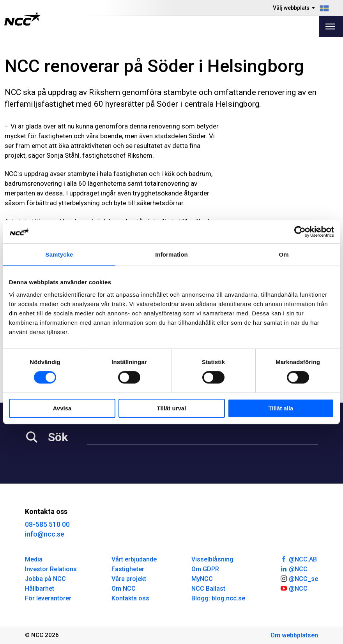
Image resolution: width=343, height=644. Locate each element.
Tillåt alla (281, 408)
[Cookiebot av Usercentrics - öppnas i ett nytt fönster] (300, 232)
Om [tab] (284, 254)
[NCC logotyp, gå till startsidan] (22, 19)
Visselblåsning (212, 559)
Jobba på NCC (45, 579)
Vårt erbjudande (134, 559)
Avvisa (62, 408)
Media (34, 559)
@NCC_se (299, 578)
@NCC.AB (298, 559)
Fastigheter (128, 569)
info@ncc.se (45, 534)
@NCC (294, 568)
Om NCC (124, 589)
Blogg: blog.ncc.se (218, 598)
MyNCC (202, 579)
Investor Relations (51, 569)
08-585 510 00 (47, 524)
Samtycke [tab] (59, 254)
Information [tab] (171, 254)
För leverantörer (48, 598)
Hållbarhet (40, 589)
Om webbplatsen (294, 635)
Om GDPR (205, 569)
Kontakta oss (130, 598)
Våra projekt (129, 579)
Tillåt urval (172, 408)
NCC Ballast (208, 589)
